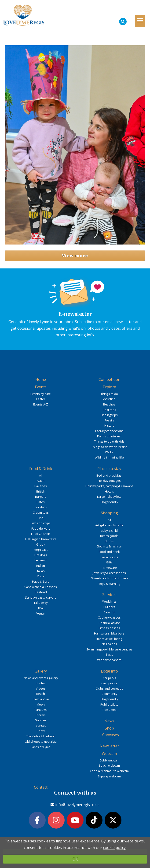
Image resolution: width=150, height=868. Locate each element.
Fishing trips (109, 415)
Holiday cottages (109, 481)
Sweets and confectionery (109, 578)
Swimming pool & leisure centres (109, 649)
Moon (41, 704)
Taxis (109, 654)
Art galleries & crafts (109, 525)
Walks (109, 452)
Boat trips (109, 410)
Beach (41, 694)
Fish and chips (41, 523)
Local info (109, 671)
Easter (41, 399)
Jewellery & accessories (109, 573)
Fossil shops (109, 557)
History (109, 425)
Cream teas (41, 512)
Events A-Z (41, 404)
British (41, 491)
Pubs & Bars (41, 581)
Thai (41, 608)
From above (41, 699)
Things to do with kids (109, 441)
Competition (109, 379)
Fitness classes (109, 628)
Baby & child (109, 531)
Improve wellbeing (109, 639)
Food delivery (41, 528)
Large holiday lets (109, 497)
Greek (41, 544)
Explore (109, 387)
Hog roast (41, 550)
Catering (109, 612)
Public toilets (109, 704)
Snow (41, 731)
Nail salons (109, 644)
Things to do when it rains (109, 447)
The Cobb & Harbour (41, 736)
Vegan (41, 613)
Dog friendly (109, 502)
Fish (41, 518)
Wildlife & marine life (109, 457)
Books (109, 541)
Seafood (41, 592)
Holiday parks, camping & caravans (109, 486)
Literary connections (109, 431)
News (109, 721)
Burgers (41, 497)
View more (75, 256)
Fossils (109, 420)
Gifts (109, 562)
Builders (109, 607)
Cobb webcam (109, 760)
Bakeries (41, 486)
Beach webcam (109, 765)
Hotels (109, 491)
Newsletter (109, 746)
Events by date (41, 394)
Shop (109, 728)
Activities (109, 399)
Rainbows (41, 710)
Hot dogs (41, 555)
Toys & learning (109, 584)
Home (41, 379)
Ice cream (41, 560)
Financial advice (109, 623)
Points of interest (109, 436)
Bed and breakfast (109, 475)
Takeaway (41, 603)
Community (109, 694)
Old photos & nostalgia (41, 742)
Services (109, 595)
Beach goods (109, 536)
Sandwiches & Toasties (41, 587)
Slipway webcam (109, 776)
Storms (41, 715)
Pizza (41, 576)
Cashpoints (109, 683)
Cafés (41, 502)
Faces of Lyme (41, 747)
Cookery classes (109, 617)
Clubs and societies (109, 688)
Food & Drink (41, 469)
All (41, 475)
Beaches (109, 404)
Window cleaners (109, 660)
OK (75, 859)
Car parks (109, 678)
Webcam (109, 753)
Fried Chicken (41, 534)
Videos (41, 688)
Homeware (109, 568)
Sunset (41, 726)
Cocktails (41, 507)
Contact (41, 787)
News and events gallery (41, 678)
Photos (41, 683)
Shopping (109, 513)
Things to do (109, 394)
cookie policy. (115, 848)
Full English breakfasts (41, 539)
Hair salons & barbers (109, 633)
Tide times (109, 710)
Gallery (41, 671)
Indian (41, 566)
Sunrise (41, 720)
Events (41, 387)
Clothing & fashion (109, 546)
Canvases (111, 735)
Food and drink (109, 552)
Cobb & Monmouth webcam (109, 771)
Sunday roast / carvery (41, 597)
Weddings (109, 601)
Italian (41, 571)
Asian (41, 481)
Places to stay (109, 469)
